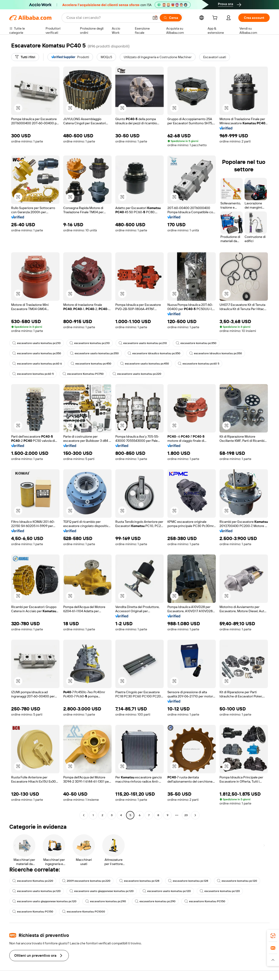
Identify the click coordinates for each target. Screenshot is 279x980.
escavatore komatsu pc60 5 (199, 364)
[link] (273, 936)
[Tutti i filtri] (25, 57)
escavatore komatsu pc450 (91, 364)
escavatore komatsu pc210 (90, 343)
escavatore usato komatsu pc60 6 (37, 364)
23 (186, 815)
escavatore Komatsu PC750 (83, 374)
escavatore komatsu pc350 (196, 343)
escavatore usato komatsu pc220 (137, 374)
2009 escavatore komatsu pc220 (86, 881)
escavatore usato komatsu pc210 (37, 343)
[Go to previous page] (84, 815)
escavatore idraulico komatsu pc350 (154, 353)
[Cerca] (171, 18)
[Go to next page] (195, 815)
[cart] (216, 18)
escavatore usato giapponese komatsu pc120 (102, 891)
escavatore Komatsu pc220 (33, 881)
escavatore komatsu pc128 (139, 881)
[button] (155, 18)
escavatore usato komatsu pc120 (37, 891)
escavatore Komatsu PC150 (205, 901)
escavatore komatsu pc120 (237, 881)
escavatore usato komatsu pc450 (145, 364)
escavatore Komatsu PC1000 (84, 912)
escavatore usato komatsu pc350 (37, 353)
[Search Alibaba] (108, 18)
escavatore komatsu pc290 (106, 901)
